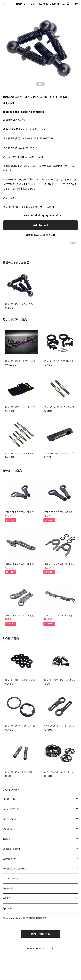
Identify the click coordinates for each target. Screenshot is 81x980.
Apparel (7, 908)
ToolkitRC (8, 888)
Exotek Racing (11, 849)
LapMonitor (9, 859)
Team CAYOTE (11, 809)
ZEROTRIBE (9, 799)
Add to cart (41, 225)
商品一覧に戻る (40, 934)
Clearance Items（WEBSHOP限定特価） (24, 918)
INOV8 (6, 839)
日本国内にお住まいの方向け (40, 235)
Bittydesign (9, 819)
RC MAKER (9, 829)
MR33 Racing (10, 879)
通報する (74, 243)
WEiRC (7, 898)
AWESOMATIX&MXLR (15, 869)
